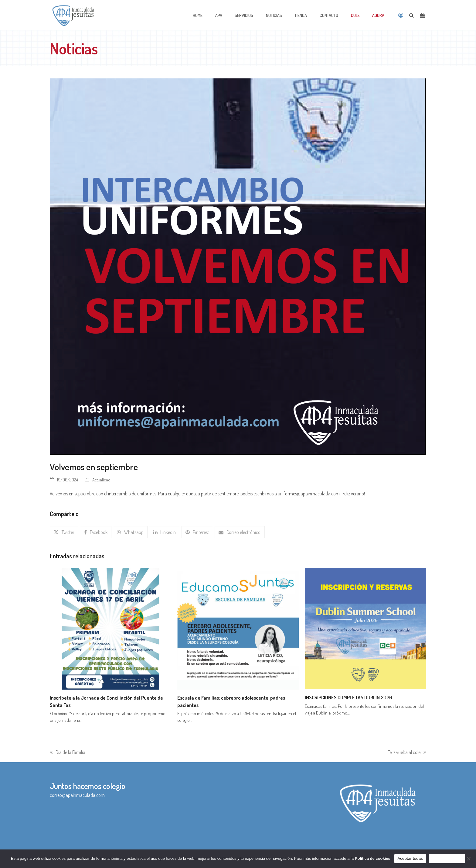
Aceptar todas (410, 858)
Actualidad (101, 480)
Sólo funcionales (447, 858)
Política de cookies (373, 858)
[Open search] (411, 15)
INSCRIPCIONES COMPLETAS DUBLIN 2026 (348, 697)
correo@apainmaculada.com (77, 795)
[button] (64, 532)
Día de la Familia (68, 753)
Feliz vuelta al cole (407, 753)
